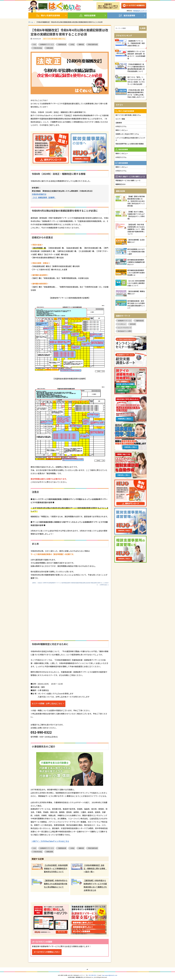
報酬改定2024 (120, 184)
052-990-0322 (93, 975)
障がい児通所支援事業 (48, 15)
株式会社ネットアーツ (140, 11)
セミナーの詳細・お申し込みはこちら (47, 704)
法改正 (72, 44)
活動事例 (119, 123)
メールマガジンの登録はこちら (46, 952)
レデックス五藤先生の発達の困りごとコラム (130, 139)
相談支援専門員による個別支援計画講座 (130, 144)
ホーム (31, 22)
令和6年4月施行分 (39, 194)
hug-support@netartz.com (110, 975)
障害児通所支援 (93, 44)
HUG (35, 44)
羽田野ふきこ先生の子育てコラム (127, 134)
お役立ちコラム (121, 126)
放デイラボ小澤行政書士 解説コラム (128, 115)
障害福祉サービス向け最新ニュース (128, 180)
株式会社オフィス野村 (125, 331)
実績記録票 (50, 48)
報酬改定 (81, 44)
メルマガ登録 (134, 6)
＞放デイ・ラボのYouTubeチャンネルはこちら (50, 841)
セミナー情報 (120, 119)
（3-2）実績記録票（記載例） (44, 197)
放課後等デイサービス (47, 44)
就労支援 (133, 324)
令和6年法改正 (38, 48)
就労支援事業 (127, 15)
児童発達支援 (62, 44)
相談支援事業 (87, 15)
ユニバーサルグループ (125, 328)
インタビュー (122, 324)
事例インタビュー (122, 130)
